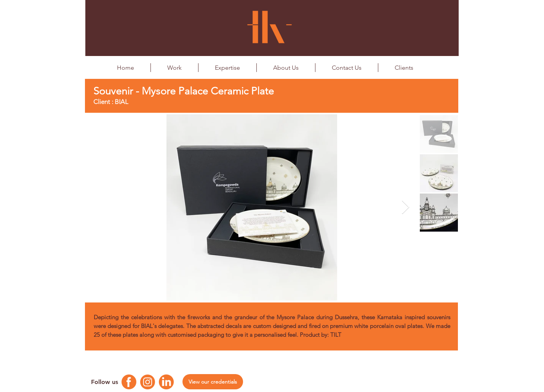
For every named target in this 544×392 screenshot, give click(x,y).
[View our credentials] (213, 382)
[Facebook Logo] (129, 382)
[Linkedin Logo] (166, 382)
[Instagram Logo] (148, 382)
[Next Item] (406, 207)
